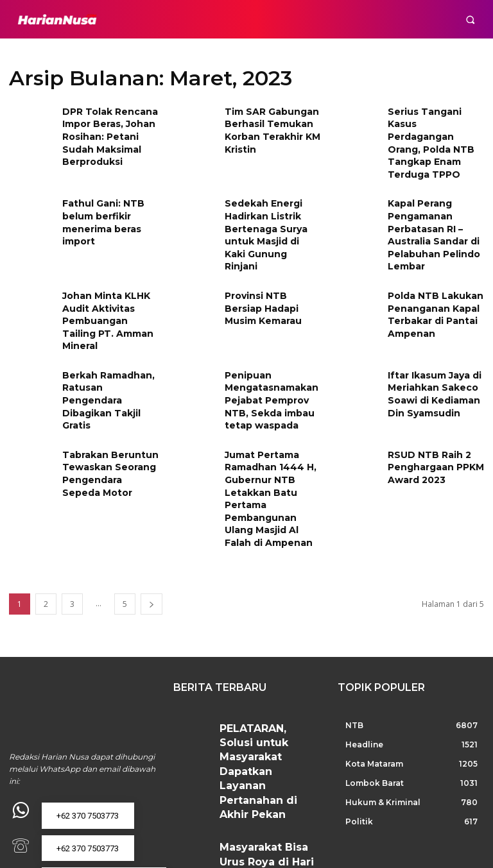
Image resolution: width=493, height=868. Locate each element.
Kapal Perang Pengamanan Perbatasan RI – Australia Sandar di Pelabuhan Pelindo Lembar (429, 208)
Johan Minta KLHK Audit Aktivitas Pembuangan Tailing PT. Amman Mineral (108, 279)
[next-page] (151, 528)
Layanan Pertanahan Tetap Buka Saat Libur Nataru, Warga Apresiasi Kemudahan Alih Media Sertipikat (268, 786)
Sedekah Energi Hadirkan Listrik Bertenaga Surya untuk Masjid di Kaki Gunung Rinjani (268, 203)
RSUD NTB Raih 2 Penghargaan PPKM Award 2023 (431, 404)
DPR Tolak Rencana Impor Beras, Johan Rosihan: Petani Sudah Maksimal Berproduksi (104, 132)
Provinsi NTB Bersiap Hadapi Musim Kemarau (270, 274)
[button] (470, 20)
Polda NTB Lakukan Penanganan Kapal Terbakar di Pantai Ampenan (430, 279)
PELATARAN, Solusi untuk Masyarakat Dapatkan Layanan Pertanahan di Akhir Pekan (264, 664)
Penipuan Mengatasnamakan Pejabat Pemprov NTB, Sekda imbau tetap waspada (266, 344)
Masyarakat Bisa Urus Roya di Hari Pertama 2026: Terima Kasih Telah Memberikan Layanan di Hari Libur (270, 723)
